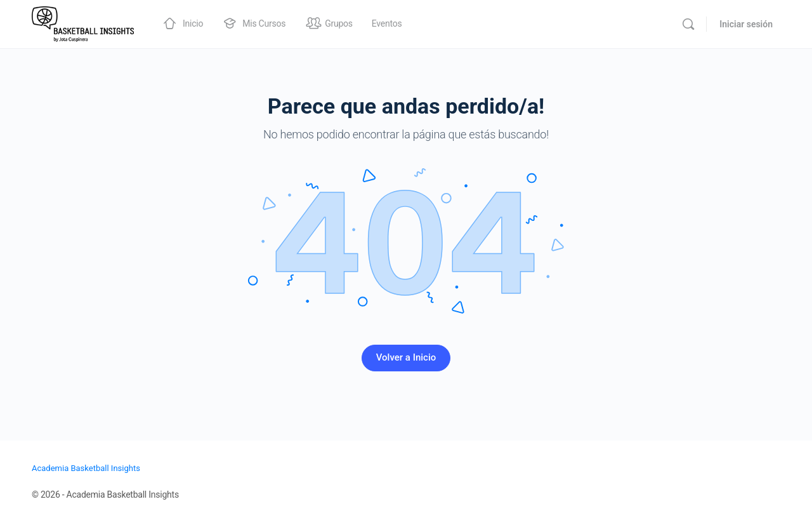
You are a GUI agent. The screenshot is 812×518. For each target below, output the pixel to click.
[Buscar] (688, 24)
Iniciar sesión (746, 24)
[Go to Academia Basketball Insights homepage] (83, 23)
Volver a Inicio (406, 357)
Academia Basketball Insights (86, 468)
